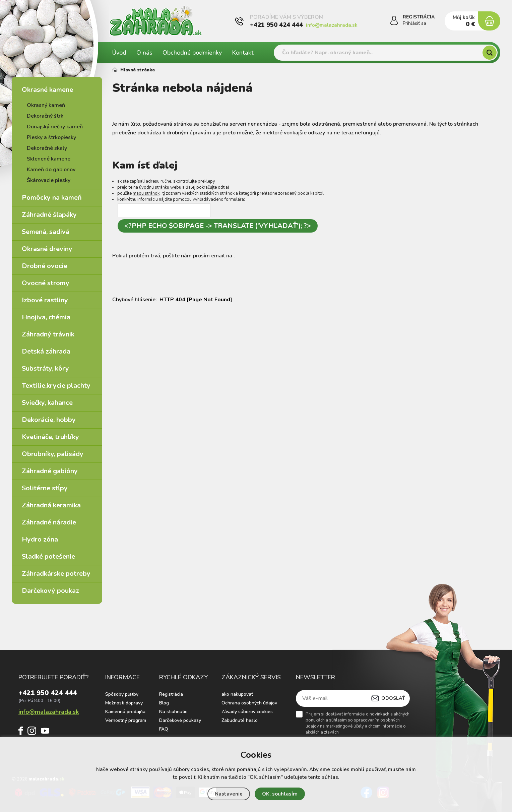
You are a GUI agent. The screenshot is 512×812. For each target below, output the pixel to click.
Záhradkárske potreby (56, 574)
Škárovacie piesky (49, 180)
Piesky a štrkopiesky (51, 137)
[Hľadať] (490, 53)
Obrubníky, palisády (53, 454)
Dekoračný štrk (45, 116)
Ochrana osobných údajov (249, 703)
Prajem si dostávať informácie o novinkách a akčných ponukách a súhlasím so (358, 723)
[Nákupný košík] (489, 21)
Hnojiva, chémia (46, 317)
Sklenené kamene (49, 159)
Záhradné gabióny (50, 471)
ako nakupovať (237, 694)
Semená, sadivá (46, 232)
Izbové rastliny (45, 300)
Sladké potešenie (48, 556)
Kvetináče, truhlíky (50, 437)
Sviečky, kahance (47, 403)
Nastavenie (229, 794)
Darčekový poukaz (50, 591)
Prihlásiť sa (414, 23)
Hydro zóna (40, 539)
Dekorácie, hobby (49, 420)
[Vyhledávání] (386, 53)
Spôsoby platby (122, 694)
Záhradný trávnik (48, 334)
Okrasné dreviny (47, 249)
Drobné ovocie (45, 266)
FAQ (164, 729)
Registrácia (171, 694)
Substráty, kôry (45, 368)
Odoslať (393, 698)
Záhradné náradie (49, 522)
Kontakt (243, 53)
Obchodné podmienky (192, 53)
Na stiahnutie (173, 712)
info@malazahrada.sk (332, 25)
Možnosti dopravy (124, 703)
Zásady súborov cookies (247, 712)
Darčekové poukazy (180, 720)
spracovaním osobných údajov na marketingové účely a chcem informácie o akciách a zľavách (356, 726)
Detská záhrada (46, 351)
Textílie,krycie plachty (56, 386)
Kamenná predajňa (125, 712)
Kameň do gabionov (51, 170)
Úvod (119, 53)
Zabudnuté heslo (240, 720)
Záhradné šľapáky (49, 215)
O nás (144, 53)
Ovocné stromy (46, 283)
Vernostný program (126, 720)
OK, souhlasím (280, 794)
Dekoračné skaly (47, 148)
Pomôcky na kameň (52, 198)
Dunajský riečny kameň (55, 127)
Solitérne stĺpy (45, 488)
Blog (164, 703)
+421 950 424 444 (276, 25)
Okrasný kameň (46, 105)
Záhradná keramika (51, 505)
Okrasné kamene (47, 90)
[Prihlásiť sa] (394, 21)
